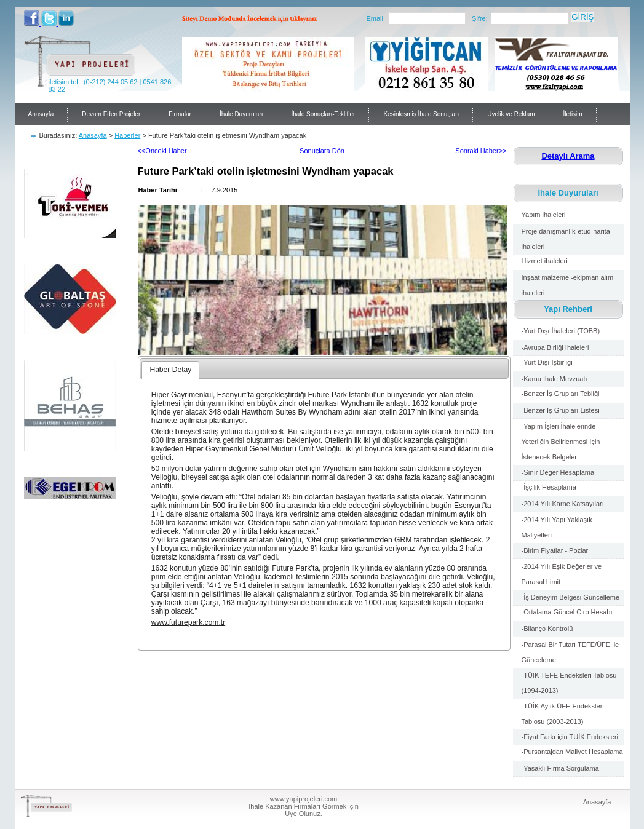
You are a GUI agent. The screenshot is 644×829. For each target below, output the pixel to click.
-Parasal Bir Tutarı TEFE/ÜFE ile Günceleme (570, 652)
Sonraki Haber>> (481, 151)
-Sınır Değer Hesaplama (558, 472)
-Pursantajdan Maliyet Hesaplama (572, 752)
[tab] (170, 370)
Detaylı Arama (568, 156)
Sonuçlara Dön (322, 151)
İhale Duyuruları (241, 114)
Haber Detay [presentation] (170, 370)
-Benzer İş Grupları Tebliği (561, 394)
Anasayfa (41, 114)
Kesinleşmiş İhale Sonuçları (421, 114)
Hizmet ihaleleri (545, 261)
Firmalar (180, 114)
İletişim (573, 114)
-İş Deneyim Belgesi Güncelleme (571, 597)
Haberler (127, 135)
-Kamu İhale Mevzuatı (555, 379)
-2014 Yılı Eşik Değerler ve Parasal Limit (562, 574)
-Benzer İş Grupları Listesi (561, 410)
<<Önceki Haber (162, 151)
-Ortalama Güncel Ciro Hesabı (567, 612)
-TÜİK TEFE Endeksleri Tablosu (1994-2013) (569, 683)
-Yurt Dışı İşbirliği (547, 362)
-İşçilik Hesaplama (549, 487)
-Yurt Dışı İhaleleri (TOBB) (561, 331)
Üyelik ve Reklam (511, 114)
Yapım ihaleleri (544, 215)
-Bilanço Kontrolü (547, 629)
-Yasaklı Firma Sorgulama (560, 768)
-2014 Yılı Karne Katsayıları (563, 504)
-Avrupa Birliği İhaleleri (555, 347)
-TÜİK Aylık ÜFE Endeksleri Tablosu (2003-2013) (563, 714)
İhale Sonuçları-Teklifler (324, 114)
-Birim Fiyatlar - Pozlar (555, 550)
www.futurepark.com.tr (188, 622)
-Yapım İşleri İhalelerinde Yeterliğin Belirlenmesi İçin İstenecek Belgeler (561, 442)
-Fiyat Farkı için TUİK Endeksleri (570, 737)
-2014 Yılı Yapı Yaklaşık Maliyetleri (559, 527)
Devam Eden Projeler (111, 114)
